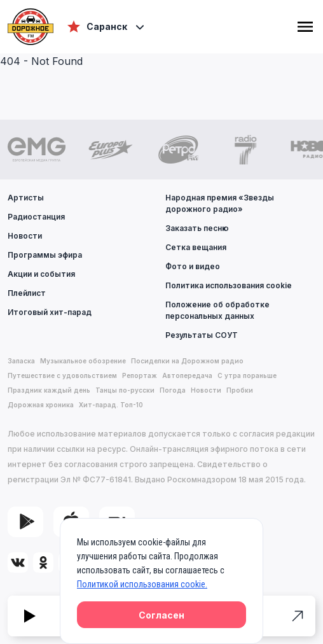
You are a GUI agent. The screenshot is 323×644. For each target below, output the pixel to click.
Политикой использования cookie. (142, 584)
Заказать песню (197, 228)
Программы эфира (45, 255)
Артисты (26, 198)
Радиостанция (36, 217)
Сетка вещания (196, 247)
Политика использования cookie (229, 285)
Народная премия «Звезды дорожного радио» (220, 203)
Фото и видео (193, 266)
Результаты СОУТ (202, 335)
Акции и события (41, 274)
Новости (25, 236)
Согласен (161, 615)
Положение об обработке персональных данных (217, 310)
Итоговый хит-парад (50, 312)
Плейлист (27, 293)
